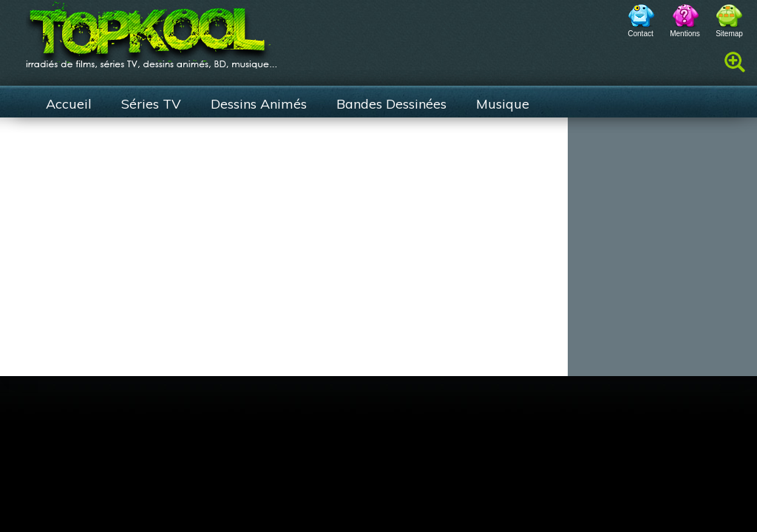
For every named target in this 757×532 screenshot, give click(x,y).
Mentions (685, 34)
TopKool (152, 30)
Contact (640, 34)
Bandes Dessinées (391, 104)
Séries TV (151, 104)
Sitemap (729, 34)
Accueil (69, 104)
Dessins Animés (259, 104)
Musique (503, 104)
